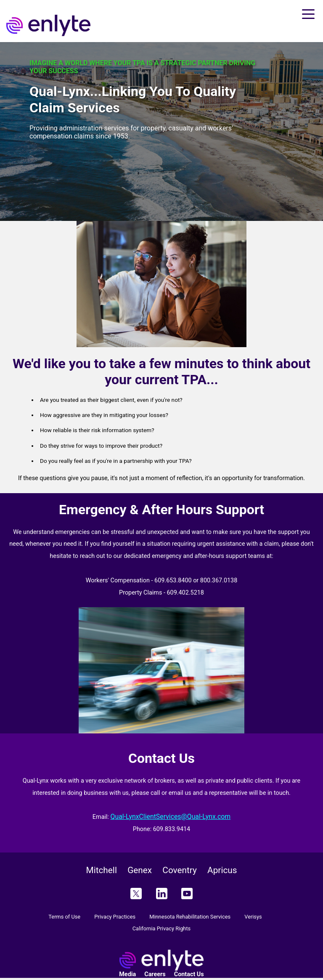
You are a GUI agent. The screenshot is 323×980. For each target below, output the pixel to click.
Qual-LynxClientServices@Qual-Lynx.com (171, 817)
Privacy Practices (115, 917)
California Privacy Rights (161, 928)
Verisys (253, 917)
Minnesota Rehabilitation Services (190, 917)
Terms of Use (64, 917)
